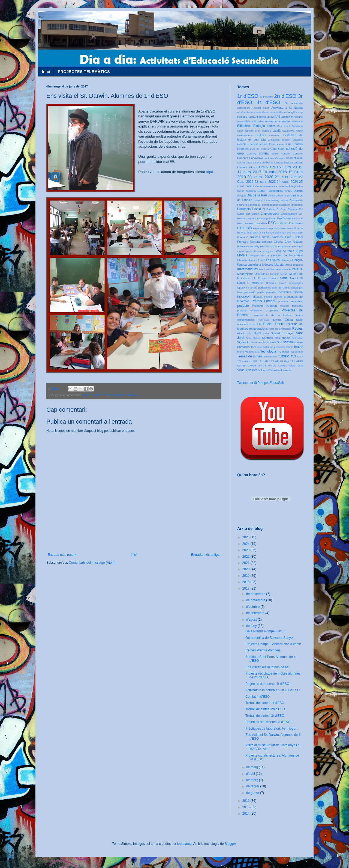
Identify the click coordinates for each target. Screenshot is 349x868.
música (273, 278)
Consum (280, 158)
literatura (286, 260)
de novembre (256, 600)
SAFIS (257, 333)
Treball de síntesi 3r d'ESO (265, 716)
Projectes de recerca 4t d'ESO (267, 684)
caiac (240, 131)
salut (266, 333)
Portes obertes (273, 297)
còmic (275, 154)
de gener (253, 793)
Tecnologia (268, 351)
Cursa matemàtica (266, 186)
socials (271, 342)
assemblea (243, 121)
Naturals (271, 283)
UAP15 (299, 361)
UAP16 (241, 365)
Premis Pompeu (264, 301)
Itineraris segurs (263, 251)
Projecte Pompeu (264, 306)
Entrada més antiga (205, 555)
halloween (243, 246)
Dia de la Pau (257, 195)
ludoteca (268, 265)
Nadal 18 (296, 278)
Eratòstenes (285, 218)
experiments (260, 228)
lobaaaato (184, 844)
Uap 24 (289, 361)
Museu (284, 274)
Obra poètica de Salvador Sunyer (270, 638)
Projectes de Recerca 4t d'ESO (268, 722)
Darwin (133, 395)
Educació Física (249, 209)
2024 (246, 544)
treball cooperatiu (293, 352)
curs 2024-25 (293, 182)
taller (259, 347)
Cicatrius (298, 140)
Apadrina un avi (265, 117)
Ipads (249, 251)
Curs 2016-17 (117, 395)
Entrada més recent (62, 555)
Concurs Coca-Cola (250, 158)
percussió (250, 292)
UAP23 (282, 365)
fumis (266, 237)
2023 (246, 550)
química (277, 320)
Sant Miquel (253, 338)
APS (278, 117)
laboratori (243, 260)
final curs (252, 233)
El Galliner (269, 209)
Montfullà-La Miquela (267, 274)
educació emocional (291, 205)
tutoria (284, 356)
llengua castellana (249, 265)
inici (272, 246)
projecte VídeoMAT (250, 310)
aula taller (258, 121)
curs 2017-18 (255, 172)
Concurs (298, 154)
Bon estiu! (284, 126)
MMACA (297, 269)
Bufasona (297, 126)
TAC (253, 347)
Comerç (251, 154)
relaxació (286, 329)
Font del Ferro (294, 233)
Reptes (297, 329)
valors (292, 365)
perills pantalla (267, 292)
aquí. (210, 172)
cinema (280, 144)
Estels (299, 223)
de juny (252, 626)
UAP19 (252, 365)
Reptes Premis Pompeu (263, 650)
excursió (245, 228)
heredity (255, 246)
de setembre (256, 613)
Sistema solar (258, 342)
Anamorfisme (262, 112)
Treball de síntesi (250, 356)
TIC (279, 352)
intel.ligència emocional (289, 246)
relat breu (274, 329)
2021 (246, 563)
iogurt (240, 251)
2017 (246, 588)
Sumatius (243, 347)
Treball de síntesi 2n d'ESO (265, 709)
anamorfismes (279, 112)
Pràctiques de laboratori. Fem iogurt (271, 729)
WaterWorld (275, 370)
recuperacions (258, 329)
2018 (246, 582)
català (277, 130)
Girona (278, 242)
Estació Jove (286, 223)
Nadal (284, 278)
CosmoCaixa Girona (249, 163)
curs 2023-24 (270, 182)
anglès (293, 112)
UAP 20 (278, 361)
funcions (277, 237)
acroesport (243, 108)
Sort (279, 342)
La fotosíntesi (293, 255)
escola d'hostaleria (256, 223)
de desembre (256, 594)
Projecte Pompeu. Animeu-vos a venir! (273, 644)
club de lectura (260, 149)
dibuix (271, 195)
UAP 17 (256, 361)
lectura (253, 260)
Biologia (259, 126)
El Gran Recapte (287, 209)
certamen (275, 135)
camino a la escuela (258, 131)
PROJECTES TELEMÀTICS (84, 72)
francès (255, 237)
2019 (246, 576)
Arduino (298, 117)
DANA (288, 191)
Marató (279, 265)
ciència (242, 144)
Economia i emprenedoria (263, 205)
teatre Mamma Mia (248, 352)
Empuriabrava (289, 214)
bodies (271, 126)
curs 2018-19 (281, 172)
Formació (243, 237)
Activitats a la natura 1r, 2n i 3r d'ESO (273, 690)
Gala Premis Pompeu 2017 (265, 631)
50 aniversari (294, 103)
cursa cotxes (246, 186)
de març (253, 780)
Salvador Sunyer (282, 333)
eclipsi (284, 200)
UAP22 (272, 365)
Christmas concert (279, 140)
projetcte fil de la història (272, 315)
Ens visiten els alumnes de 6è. (267, 667)
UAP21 (262, 365)
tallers (290, 347)
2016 (246, 801)
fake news (287, 228)
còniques (269, 158)
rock (248, 333)
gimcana (267, 242)
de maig (252, 767)
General (255, 242)
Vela (300, 365)
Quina (289, 320)
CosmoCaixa (294, 158)
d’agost (252, 620)
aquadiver (287, 117)
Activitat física (260, 108)
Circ (289, 144)
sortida (288, 342)
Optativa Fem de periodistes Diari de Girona (264, 288)
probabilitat (296, 301)
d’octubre (253, 607)
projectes (272, 310)
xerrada (287, 370)
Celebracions (245, 135)
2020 (246, 569)
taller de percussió (274, 347)
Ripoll (240, 333)
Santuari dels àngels (276, 338)
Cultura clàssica (284, 163)
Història (265, 246)
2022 (246, 557)
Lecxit (262, 260)
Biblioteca (244, 126)
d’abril (251, 774)
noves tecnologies (291, 283)
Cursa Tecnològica (270, 191)
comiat (264, 153)
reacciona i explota (249, 324)
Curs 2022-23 (248, 182)
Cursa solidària (246, 191)
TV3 (293, 356)
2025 (246, 537)
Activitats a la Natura (287, 108)
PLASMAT (244, 297)
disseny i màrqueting (267, 200)
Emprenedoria (270, 214)
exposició (274, 228)
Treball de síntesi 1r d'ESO (265, 703)
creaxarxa (267, 163)
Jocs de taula (285, 251)
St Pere (298, 342)
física (262, 233)
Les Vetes (273, 260)
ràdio (299, 320)
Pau (240, 292)
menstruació (284, 269)
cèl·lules (261, 135)
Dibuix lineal (283, 195)
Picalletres (284, 292)
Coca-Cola (277, 149)
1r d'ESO (88, 395)
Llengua (297, 260)
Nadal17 (243, 283)
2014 (246, 814)
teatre (298, 347)
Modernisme (245, 274)
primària (283, 301)
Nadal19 (257, 283)
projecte (243, 306)
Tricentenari (270, 356)
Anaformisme (245, 112)
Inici (46, 72)
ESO (272, 223)
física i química (275, 233)
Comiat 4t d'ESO (258, 697)
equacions (254, 218)
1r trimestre (267, 97)
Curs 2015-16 (269, 167)
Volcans (263, 370)
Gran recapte (294, 242)
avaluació (297, 121)
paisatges (297, 288)
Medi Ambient (267, 269)
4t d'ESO (101, 395)
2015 (246, 807)
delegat (241, 195)
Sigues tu (243, 342)
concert (286, 154)
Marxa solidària (294, 265)
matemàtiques (247, 269)
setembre (297, 338)
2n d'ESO (285, 96)
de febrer (253, 786)
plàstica (258, 297)
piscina (298, 292)
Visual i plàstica (247, 370)
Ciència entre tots (261, 144)
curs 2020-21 (267, 177)
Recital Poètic (274, 324)
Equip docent (269, 218)
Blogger (230, 844)
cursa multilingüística (290, 186)
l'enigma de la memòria (265, 255)
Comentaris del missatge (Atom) (92, 563)
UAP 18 (267, 361)
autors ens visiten (278, 121)
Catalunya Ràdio (293, 131)
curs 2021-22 (292, 177)
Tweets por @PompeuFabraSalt (261, 383)
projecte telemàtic (291, 306)
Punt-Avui (264, 320)
